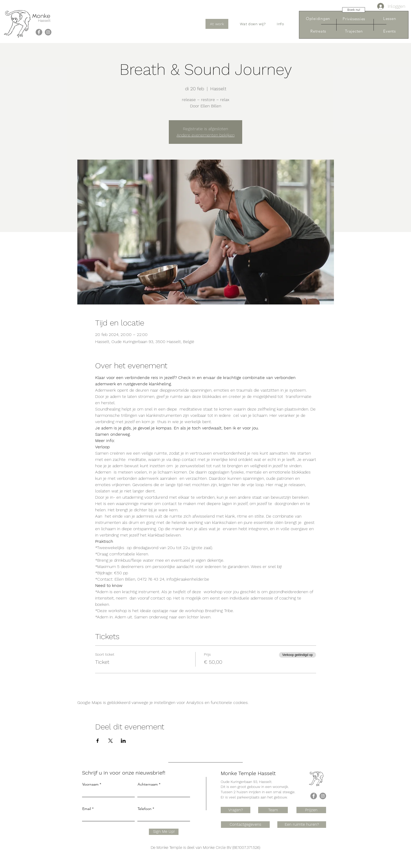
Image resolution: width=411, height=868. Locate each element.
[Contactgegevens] (245, 825)
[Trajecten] (354, 31)
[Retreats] (318, 31)
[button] (253, 24)
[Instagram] (48, 32)
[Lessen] (390, 19)
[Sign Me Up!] (164, 832)
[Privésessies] (354, 19)
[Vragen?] (236, 810)
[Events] (390, 31)
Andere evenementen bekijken (206, 135)
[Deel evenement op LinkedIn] (123, 741)
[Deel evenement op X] (110, 741)
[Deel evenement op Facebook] (98, 741)
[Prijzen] (311, 810)
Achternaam (148, 784)
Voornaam (90, 784)
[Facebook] (39, 32)
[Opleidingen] (318, 19)
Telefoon (145, 809)
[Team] (273, 810)
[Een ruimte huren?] (302, 825)
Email (87, 809)
